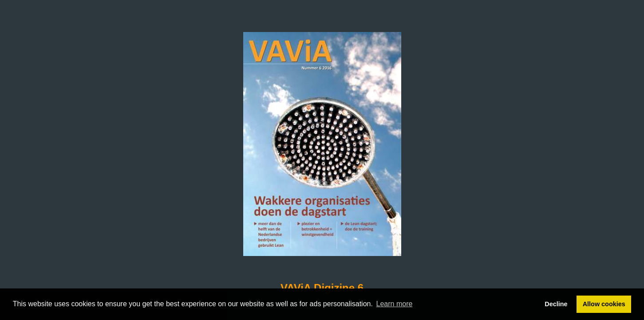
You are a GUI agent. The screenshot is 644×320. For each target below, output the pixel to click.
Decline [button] (556, 304)
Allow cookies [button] (604, 304)
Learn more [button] (395, 304)
